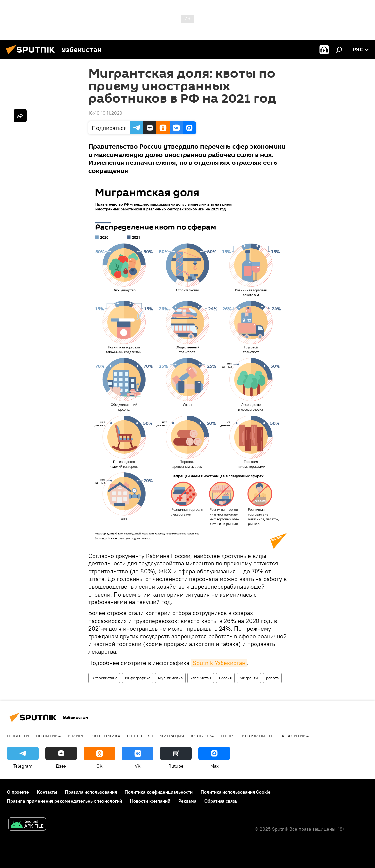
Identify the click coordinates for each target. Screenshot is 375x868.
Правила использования (91, 792)
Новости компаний (150, 801)
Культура (202, 736)
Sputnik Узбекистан (219, 663)
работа (272, 678)
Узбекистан (201, 678)
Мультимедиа (170, 678)
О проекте (18, 792)
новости (18, 736)
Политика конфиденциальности (159, 792)
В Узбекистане (104, 678)
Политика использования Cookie (236, 792)
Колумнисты (258, 736)
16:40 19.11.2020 (105, 113)
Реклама (187, 801)
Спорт (228, 736)
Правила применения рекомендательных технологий (65, 801)
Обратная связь (221, 801)
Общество (140, 736)
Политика (48, 736)
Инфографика (138, 678)
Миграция (172, 736)
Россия (225, 678)
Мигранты (249, 678)
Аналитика (295, 736)
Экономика (106, 736)
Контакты (47, 792)
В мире (76, 736)
